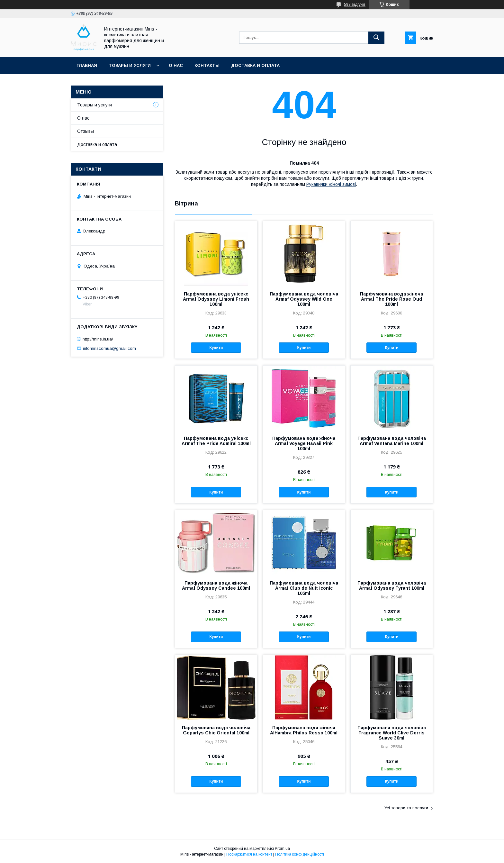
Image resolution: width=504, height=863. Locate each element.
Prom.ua (282, 849)
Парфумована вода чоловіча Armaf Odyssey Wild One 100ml (304, 299)
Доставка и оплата (255, 65)
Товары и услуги (130, 65)
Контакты (207, 65)
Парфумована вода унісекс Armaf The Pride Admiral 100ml (216, 441)
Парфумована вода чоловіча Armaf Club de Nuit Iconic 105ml (304, 588)
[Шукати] (376, 38)
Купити (216, 348)
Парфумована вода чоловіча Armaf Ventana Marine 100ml (392, 441)
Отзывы (85, 131)
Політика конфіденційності (300, 854)
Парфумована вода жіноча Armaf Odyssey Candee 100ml (216, 586)
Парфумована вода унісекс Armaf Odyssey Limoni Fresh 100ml (216, 299)
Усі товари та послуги (406, 808)
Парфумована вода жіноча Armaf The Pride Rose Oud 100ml (392, 299)
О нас (176, 65)
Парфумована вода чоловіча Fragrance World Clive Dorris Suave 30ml (392, 733)
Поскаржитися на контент (249, 854)
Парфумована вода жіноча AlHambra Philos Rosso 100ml (304, 730)
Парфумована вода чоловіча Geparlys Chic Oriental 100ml (216, 730)
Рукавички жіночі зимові (331, 184)
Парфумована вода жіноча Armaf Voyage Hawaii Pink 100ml (304, 443)
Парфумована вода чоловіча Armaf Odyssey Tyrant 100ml (392, 586)
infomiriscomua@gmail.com (109, 348)
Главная (87, 65)
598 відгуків (355, 5)
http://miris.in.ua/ (98, 339)
